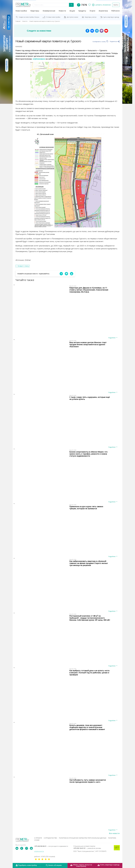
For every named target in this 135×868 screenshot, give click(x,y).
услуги (92, 11)
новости (62, 11)
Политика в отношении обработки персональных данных (83, 838)
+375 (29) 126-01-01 (87, 848)
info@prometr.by (39, 851)
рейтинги (115, 11)
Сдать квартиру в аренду (111, 17)
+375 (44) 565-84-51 (51, 846)
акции (72, 11)
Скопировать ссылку (100, 41)
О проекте (38, 838)
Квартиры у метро (91, 17)
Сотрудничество (50, 838)
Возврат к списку (23, 266)
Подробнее (113, 338)
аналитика (103, 11)
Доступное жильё (73, 17)
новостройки (21, 11)
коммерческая (49, 11)
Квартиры (35, 11)
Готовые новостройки (53, 17)
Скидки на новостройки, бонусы (29, 17)
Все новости (114, 833)
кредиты (82, 11)
